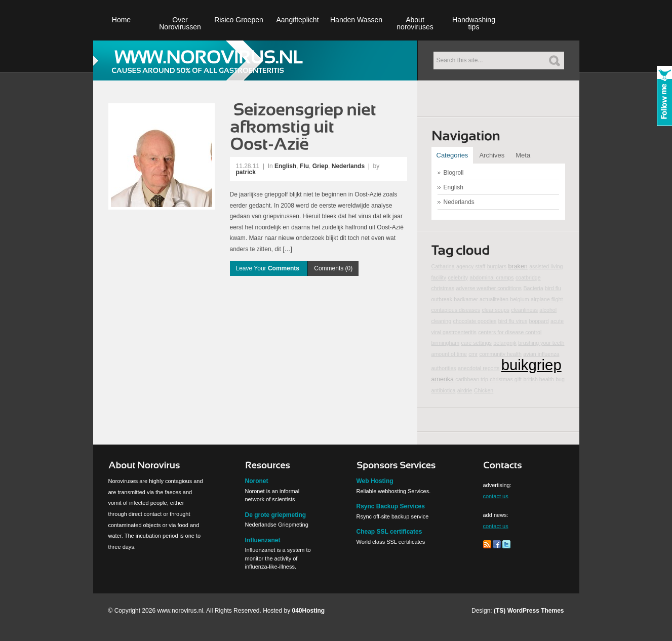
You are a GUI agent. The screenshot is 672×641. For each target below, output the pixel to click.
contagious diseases (456, 310)
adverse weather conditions (489, 288)
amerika (443, 379)
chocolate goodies (475, 321)
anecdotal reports (479, 368)
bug (560, 379)
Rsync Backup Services (391, 506)
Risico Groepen (239, 20)
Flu (304, 166)
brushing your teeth (541, 343)
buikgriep (531, 365)
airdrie (465, 390)
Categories (452, 155)
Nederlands (348, 166)
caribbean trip (472, 379)
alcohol (548, 310)
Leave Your (269, 268)
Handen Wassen (356, 20)
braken (518, 266)
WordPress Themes (536, 611)
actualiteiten (494, 299)
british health (538, 379)
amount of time (449, 354)
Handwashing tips (474, 23)
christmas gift (506, 379)
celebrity (458, 277)
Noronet (257, 481)
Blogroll (454, 173)
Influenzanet (263, 540)
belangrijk (505, 343)
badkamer (466, 299)
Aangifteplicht (297, 20)
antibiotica (444, 390)
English (285, 166)
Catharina (443, 266)
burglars (497, 266)
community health (500, 354)
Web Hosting (375, 481)
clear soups (496, 310)
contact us (496, 496)
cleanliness (524, 310)
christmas (443, 288)
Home (121, 20)
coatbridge (528, 277)
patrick (246, 172)
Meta (523, 155)
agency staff (471, 266)
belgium (519, 299)
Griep (320, 166)
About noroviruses (415, 23)
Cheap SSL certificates (389, 532)
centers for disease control (510, 332)
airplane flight (547, 299)
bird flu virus (513, 321)
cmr (473, 354)
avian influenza (541, 354)
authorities (444, 368)
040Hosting (309, 611)
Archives (492, 155)
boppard (539, 321)
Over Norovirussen (180, 23)
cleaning (442, 321)
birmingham (446, 343)
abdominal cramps (491, 277)
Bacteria (533, 288)
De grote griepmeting (276, 515)
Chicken (484, 390)
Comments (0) (333, 268)
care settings (477, 343)
